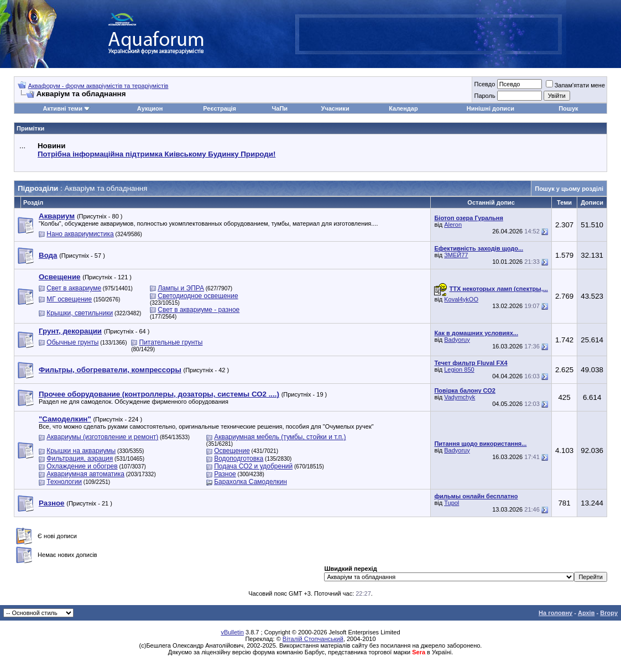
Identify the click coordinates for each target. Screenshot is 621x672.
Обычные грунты (72, 342)
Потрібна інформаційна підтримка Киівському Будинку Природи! (156, 154)
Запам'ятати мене (575, 85)
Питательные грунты (171, 342)
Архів (586, 613)
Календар (403, 108)
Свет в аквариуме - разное (199, 310)
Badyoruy (457, 340)
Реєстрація (220, 108)
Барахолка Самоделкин (251, 482)
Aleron (453, 225)
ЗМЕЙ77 (456, 255)
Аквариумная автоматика (85, 474)
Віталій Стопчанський (313, 639)
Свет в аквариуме (74, 288)
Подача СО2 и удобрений (253, 466)
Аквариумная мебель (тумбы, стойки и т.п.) (280, 437)
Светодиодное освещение (198, 296)
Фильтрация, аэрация (80, 459)
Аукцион (150, 108)
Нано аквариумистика (80, 234)
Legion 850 (459, 369)
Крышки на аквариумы (81, 451)
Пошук (568, 108)
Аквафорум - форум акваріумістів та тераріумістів (98, 86)
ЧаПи (280, 108)
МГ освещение (69, 299)
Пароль (484, 96)
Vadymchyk (460, 397)
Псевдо (484, 84)
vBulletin (232, 632)
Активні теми (63, 108)
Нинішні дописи (490, 108)
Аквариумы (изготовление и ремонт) (102, 437)
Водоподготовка (239, 459)
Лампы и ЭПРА (181, 288)
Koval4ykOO (461, 299)
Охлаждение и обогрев (82, 466)
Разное (225, 474)
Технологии (64, 482)
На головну (555, 613)
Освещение (232, 451)
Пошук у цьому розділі (569, 189)
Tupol (452, 503)
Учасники (335, 108)
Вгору (609, 613)
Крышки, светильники (80, 313)
